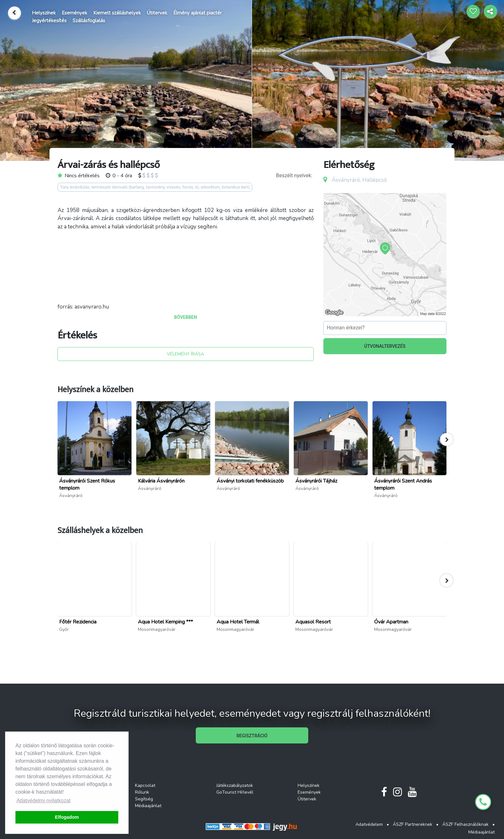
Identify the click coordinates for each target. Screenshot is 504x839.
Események (74, 13)
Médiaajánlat (148, 806)
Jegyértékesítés (49, 21)
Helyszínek (44, 13)
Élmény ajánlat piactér (198, 13)
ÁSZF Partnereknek (413, 824)
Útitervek (157, 13)
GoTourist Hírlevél (235, 792)
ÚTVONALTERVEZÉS (385, 346)
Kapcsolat (145, 785)
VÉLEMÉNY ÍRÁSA (185, 354)
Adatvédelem (369, 824)
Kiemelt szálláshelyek (117, 13)
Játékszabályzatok (235, 785)
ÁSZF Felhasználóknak (465, 824)
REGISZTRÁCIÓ (252, 736)
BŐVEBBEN (186, 317)
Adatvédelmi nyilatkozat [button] (43, 801)
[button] (446, 439)
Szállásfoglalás (89, 21)
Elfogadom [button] (67, 817)
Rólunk (142, 792)
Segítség (144, 799)
